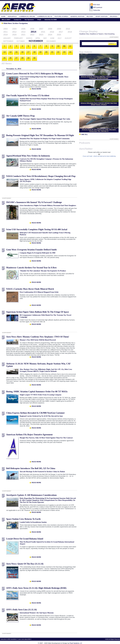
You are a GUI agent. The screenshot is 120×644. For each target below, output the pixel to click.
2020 (14, 35)
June (52, 38)
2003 (6, 29)
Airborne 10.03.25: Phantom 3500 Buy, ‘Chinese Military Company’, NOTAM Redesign (99, 77)
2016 (52, 32)
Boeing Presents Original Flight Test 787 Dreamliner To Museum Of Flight (40, 135)
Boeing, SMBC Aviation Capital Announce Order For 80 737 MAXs (37, 392)
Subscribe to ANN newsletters (9, 639)
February (19, 38)
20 (46, 52)
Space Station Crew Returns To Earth (23, 519)
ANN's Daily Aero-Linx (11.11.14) (21, 610)
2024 (50, 35)
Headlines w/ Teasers (97, 34)
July (60, 38)
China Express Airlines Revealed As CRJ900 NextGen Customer (35, 413)
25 (4, 58)
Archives (113, 16)
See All (83, 134)
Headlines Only (84, 34)
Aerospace (12, 16)
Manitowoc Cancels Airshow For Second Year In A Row (31, 268)
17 (28, 52)
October (21, 41)
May (45, 38)
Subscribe (97, 10)
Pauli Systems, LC (76, 643)
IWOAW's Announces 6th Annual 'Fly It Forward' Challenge (34, 202)
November (36, 41)
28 (22, 58)
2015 (43, 32)
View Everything (109, 34)
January (7, 38)
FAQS (39, 20)
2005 (23, 29)
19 (40, 52)
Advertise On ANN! (51, 20)
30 (34, 58)
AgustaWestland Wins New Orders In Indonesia (28, 156)
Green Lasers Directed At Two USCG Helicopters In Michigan (35, 74)
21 (52, 52)
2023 (41, 35)
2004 (14, 29)
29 (28, 58)
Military (90, 16)
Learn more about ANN (24, 639)
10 (58, 46)
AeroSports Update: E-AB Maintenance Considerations (31, 495)
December (51, 41)
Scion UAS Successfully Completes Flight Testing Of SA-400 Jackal (37, 229)
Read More (36, 89)
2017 (61, 32)
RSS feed (97, 5)
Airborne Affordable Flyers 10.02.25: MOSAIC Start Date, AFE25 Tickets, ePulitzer (99, 104)
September (8, 41)
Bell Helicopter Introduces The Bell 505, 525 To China (31, 468)
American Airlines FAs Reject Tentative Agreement (29, 435)
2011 (6, 32)
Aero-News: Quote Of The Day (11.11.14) (25, 564)
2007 (41, 29)
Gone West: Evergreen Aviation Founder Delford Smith (31, 250)
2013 (23, 32)
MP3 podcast (98, 7)
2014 (33, 32)
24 (70, 52)
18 (34, 52)
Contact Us (18, 20)
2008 (50, 29)
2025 (59, 35)
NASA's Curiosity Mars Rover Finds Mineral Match (30, 289)
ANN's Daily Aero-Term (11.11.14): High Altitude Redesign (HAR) (36, 588)
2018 (70, 32)
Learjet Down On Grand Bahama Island (25, 539)
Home (3, 16)
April (38, 38)
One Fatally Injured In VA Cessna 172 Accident (28, 95)
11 (64, 46)
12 (70, 46)
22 (58, 52)
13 (4, 52)
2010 (68, 29)
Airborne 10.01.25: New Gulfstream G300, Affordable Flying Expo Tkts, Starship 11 (99, 130)
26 (10, 58)
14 (10, 52)
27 (16, 58)
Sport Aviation (102, 16)
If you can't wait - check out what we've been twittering (99, 156)
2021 (23, 35)
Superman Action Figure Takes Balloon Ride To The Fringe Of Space (38, 312)
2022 (32, 35)
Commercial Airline (27, 16)
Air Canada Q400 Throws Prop (20, 116)
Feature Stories (61, 16)
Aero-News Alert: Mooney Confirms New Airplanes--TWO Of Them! (38, 337)
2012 (14, 32)
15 (16, 52)
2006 (32, 29)
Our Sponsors (29, 20)
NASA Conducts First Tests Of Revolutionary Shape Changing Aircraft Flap (41, 176)
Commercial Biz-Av (45, 16)
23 (64, 52)
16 (22, 52)
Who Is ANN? (6, 20)
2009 (59, 29)
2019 (6, 35)
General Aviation (77, 16)
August (68, 38)
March (29, 38)
